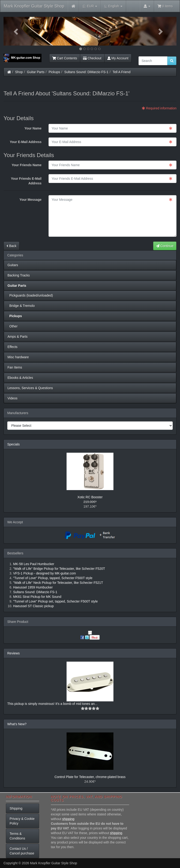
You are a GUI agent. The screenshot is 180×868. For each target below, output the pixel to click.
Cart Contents (65, 58)
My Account (118, 58)
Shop (19, 72)
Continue (165, 246)
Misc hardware (18, 357)
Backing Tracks (19, 275)
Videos (13, 398)
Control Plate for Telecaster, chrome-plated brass (90, 777)
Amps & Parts (18, 337)
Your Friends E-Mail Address (26, 181)
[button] (17, 31)
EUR (90, 6)
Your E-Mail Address (26, 142)
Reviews (13, 653)
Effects (13, 347)
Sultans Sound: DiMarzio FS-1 (86, 72)
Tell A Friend (121, 72)
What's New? (17, 724)
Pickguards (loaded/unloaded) (30, 295)
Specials (13, 444)
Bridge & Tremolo (21, 306)
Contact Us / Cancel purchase (22, 851)
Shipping (16, 808)
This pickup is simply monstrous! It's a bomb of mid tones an (51, 704)
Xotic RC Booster (90, 497)
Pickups (54, 72)
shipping (68, 819)
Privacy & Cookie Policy (22, 821)
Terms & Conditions (17, 836)
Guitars (13, 265)
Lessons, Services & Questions (30, 388)
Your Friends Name (27, 165)
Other (13, 326)
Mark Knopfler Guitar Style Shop (34, 6)
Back (11, 246)
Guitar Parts (36, 72)
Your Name (33, 128)
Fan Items (15, 367)
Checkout (92, 58)
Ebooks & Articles (20, 378)
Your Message (30, 200)
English (113, 6)
